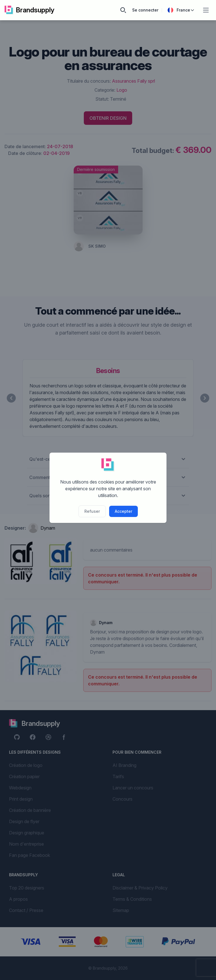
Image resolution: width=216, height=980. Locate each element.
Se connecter (145, 10)
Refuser (92, 511)
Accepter (123, 511)
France (181, 10)
